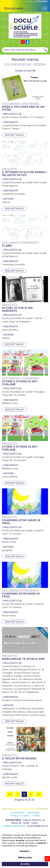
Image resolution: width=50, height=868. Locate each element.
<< (10, 794)
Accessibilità (18, 813)
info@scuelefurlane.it (14, 826)
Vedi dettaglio (14, 135)
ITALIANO (42, 1)
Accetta (25, 864)
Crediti (36, 816)
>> (39, 794)
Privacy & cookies (20, 816)
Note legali (33, 813)
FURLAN (31, 1)
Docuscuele (14, 8)
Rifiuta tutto (25, 858)
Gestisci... (25, 851)
